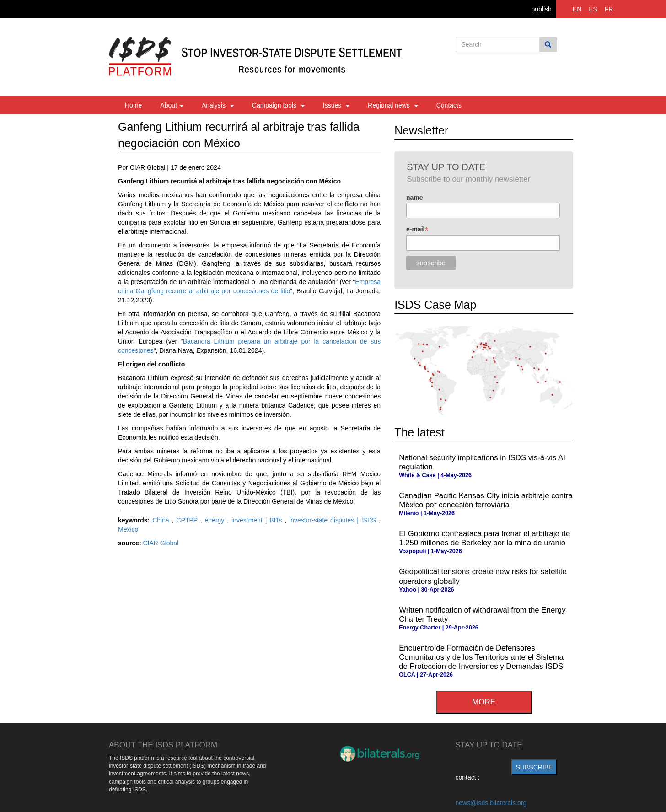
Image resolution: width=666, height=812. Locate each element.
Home (133, 105)
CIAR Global (161, 543)
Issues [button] (336, 105)
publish (541, 9)
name (415, 198)
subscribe (534, 767)
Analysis (218, 105)
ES (593, 9)
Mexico (128, 529)
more (484, 702)
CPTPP (188, 520)
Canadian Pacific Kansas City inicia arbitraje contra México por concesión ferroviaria (486, 500)
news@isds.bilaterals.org (491, 803)
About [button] (172, 105)
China (162, 520)
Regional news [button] (393, 105)
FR (609, 9)
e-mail (417, 229)
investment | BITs (258, 520)
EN (577, 9)
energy (216, 520)
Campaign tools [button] (278, 105)
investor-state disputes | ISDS (334, 520)
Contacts (449, 105)
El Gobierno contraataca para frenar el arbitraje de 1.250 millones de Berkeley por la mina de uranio (484, 538)
